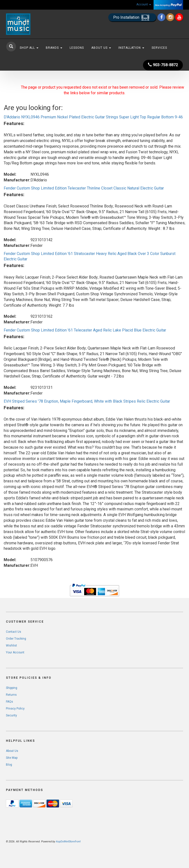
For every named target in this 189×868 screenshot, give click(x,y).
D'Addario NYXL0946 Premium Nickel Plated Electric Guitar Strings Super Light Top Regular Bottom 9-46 (93, 117)
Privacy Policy (15, 709)
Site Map (12, 758)
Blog (9, 765)
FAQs (9, 702)
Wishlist (11, 646)
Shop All (29, 48)
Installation (131, 48)
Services (159, 48)
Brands (54, 48)
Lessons (77, 48)
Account (144, 4)
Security (11, 715)
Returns (11, 695)
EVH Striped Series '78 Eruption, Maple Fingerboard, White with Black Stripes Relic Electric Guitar (87, 401)
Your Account (15, 652)
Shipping (12, 688)
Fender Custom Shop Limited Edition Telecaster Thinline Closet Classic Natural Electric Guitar (84, 188)
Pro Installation (132, 18)
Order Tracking (16, 639)
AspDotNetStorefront (68, 842)
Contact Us (14, 632)
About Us (101, 48)
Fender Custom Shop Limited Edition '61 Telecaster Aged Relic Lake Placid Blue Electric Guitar (85, 330)
